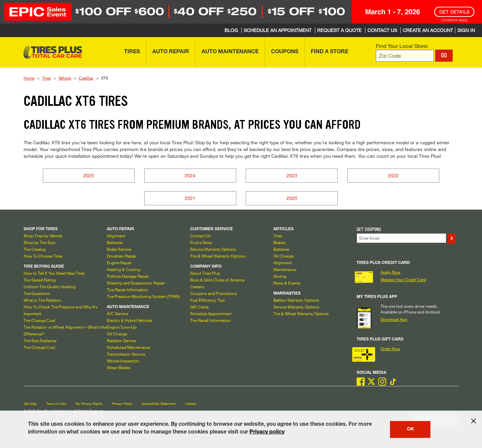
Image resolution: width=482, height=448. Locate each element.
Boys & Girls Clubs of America (217, 280)
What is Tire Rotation (42, 300)
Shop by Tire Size (39, 242)
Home (29, 78)
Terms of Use (56, 404)
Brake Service (119, 249)
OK (410, 429)
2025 (89, 175)
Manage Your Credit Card (403, 279)
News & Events (287, 283)
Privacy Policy (122, 404)
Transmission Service (126, 354)
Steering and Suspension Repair (136, 283)
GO (444, 55)
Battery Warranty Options (296, 300)
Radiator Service (122, 340)
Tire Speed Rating (40, 280)
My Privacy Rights (89, 404)
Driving (280, 276)
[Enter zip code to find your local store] (405, 56)
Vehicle (65, 78)
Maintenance (285, 269)
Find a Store (201, 242)
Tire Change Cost (39, 320)
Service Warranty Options (213, 249)
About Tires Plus (205, 273)
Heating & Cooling (124, 269)
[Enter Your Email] (402, 238)
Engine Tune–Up (122, 327)
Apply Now (390, 272)
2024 (190, 175)
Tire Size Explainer (40, 340)
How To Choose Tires (43, 256)
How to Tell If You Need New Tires (54, 273)
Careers (197, 287)
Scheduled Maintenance (128, 347)
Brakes (279, 242)
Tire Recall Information (210, 320)
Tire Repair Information (127, 290)
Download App (394, 319)
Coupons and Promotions (214, 293)
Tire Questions (37, 293)
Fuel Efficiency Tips (207, 300)
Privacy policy (267, 432)
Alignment (116, 236)
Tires (47, 78)
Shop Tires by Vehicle (43, 236)
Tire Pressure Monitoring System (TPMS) (143, 296)
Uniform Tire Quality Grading (50, 287)
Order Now (390, 349)
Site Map (30, 404)
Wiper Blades (119, 367)
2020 (292, 198)
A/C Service (117, 313)
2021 (190, 198)
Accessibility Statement (159, 404)
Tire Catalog (35, 249)
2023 (292, 175)
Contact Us (200, 236)
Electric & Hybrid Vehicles (130, 320)
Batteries (115, 242)
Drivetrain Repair (122, 256)
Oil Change (117, 334)
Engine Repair (119, 263)
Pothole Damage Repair (128, 276)
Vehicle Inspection (123, 361)
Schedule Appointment (211, 313)
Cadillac (86, 78)
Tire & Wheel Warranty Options (218, 256)
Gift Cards (199, 307)
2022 (393, 175)
